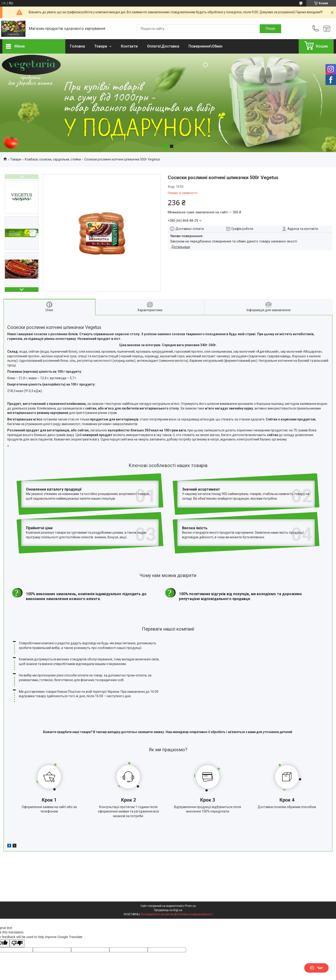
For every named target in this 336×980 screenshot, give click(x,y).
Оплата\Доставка (163, 46)
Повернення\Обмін (205, 46)
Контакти (129, 46)
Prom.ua (190, 874)
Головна (77, 46)
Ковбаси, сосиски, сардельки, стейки (53, 159)
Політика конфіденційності (195, 882)
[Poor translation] (17, 911)
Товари (101, 46)
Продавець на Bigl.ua (168, 878)
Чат (316, 968)
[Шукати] (270, 29)
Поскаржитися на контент (158, 882)
